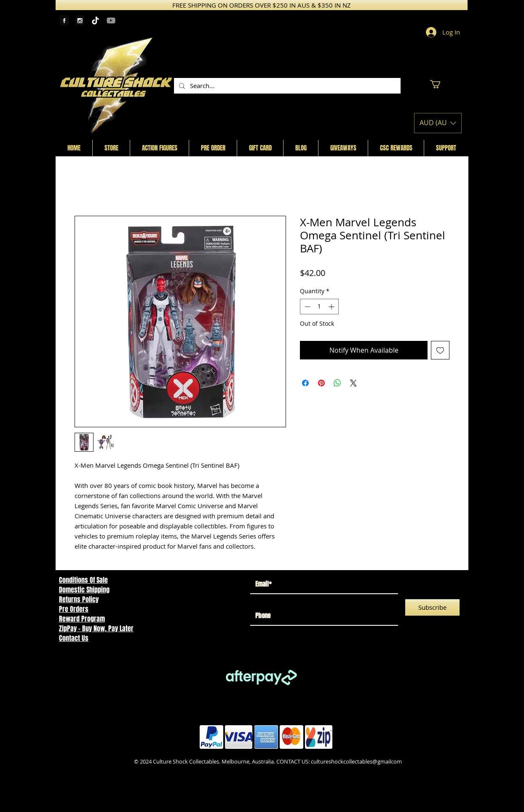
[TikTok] (95, 20)
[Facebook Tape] (64, 20)
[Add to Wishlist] (440, 350)
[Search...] (286, 86)
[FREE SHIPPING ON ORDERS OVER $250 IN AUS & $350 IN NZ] (262, 5)
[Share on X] (353, 383)
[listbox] (438, 123)
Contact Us (74, 638)
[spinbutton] (319, 307)
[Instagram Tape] (80, 20)
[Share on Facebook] (305, 383)
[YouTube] (111, 20)
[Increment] (332, 307)
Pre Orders (74, 609)
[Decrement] (306, 307)
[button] (440, 84)
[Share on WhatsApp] (337, 383)
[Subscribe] (432, 607)
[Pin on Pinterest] (321, 383)
